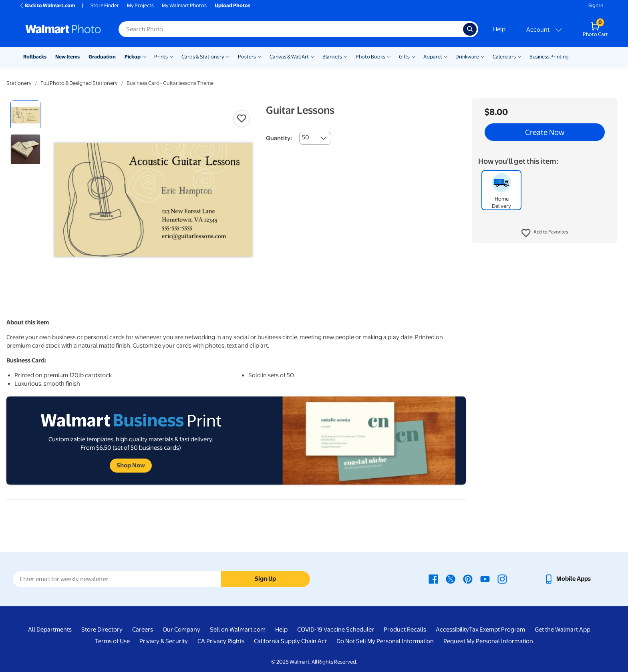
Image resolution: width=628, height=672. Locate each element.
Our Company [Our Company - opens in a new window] (181, 630)
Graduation (102, 57)
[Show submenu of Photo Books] (389, 56)
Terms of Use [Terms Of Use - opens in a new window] (112, 641)
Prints (161, 57)
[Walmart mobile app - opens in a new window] (567, 579)
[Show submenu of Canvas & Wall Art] (312, 56)
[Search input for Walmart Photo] (291, 29)
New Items (67, 57)
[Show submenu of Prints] (171, 56)
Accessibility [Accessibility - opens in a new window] (452, 630)
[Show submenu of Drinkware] (483, 56)
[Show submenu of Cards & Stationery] (228, 56)
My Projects (140, 5)
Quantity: (279, 138)
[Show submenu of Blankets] (346, 56)
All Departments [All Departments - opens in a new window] (50, 630)
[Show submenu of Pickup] (144, 56)
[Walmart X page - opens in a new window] (451, 579)
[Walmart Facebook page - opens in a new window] (433, 579)
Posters (247, 57)
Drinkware (467, 57)
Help (499, 29)
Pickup (133, 57)
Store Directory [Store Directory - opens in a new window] (102, 630)
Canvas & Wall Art (289, 57)
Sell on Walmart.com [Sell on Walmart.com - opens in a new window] (238, 630)
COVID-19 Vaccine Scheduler (336, 630)
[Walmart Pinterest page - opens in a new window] (468, 579)
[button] (545, 233)
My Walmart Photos (184, 5)
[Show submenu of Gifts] (413, 56)
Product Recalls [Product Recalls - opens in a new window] (405, 630)
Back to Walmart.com (47, 5)
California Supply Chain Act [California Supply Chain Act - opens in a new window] (290, 641)
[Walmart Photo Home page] (63, 29)
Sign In (596, 5)
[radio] (25, 115)
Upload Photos (232, 5)
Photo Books (370, 57)
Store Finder (105, 5)
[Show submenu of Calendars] (519, 56)
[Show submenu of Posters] (260, 56)
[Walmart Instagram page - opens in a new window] (502, 579)
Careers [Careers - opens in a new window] (143, 630)
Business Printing (549, 57)
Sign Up (265, 579)
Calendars (504, 57)
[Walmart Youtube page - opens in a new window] (485, 579)
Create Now (545, 132)
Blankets (332, 57)
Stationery (19, 83)
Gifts (404, 57)
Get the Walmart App (563, 630)
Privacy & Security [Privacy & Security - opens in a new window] (164, 641)
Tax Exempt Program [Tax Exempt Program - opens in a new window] (497, 630)
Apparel (433, 57)
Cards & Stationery (203, 57)
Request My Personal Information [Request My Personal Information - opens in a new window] (488, 641)
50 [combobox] (306, 137)
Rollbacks (35, 57)
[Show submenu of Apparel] (445, 56)
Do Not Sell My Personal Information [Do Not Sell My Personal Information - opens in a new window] (385, 641)
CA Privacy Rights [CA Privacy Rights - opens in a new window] (221, 641)
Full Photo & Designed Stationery (79, 83)
